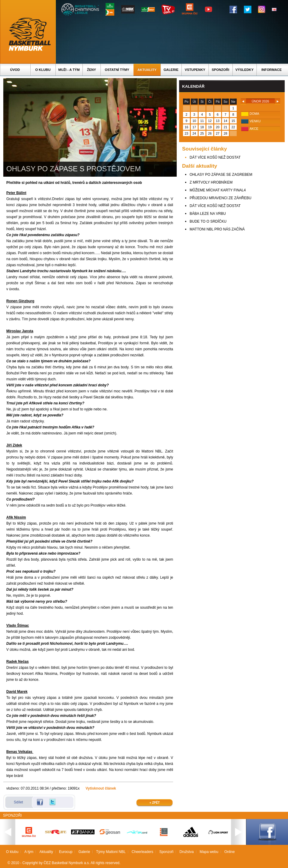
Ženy (91, 70)
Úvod (15, 70)
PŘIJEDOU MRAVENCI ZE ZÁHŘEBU (220, 198)
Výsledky (244, 70)
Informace (271, 70)
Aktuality (147, 70)
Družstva (186, 852)
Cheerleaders (142, 852)
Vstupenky (195, 70)
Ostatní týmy (117, 70)
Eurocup (66, 852)
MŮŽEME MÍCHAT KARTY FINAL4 (218, 190)
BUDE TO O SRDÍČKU (208, 221)
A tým (29, 852)
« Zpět (155, 803)
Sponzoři (220, 70)
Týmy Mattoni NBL (111, 852)
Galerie (171, 70)
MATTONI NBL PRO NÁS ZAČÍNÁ (217, 229)
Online (230, 852)
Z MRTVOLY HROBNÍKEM (211, 182)
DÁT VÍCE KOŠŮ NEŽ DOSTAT (215, 157)
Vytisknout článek (101, 788)
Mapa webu (209, 852)
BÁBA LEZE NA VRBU (208, 214)
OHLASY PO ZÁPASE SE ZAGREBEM (221, 175)
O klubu (43, 70)
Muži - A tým (69, 70)
